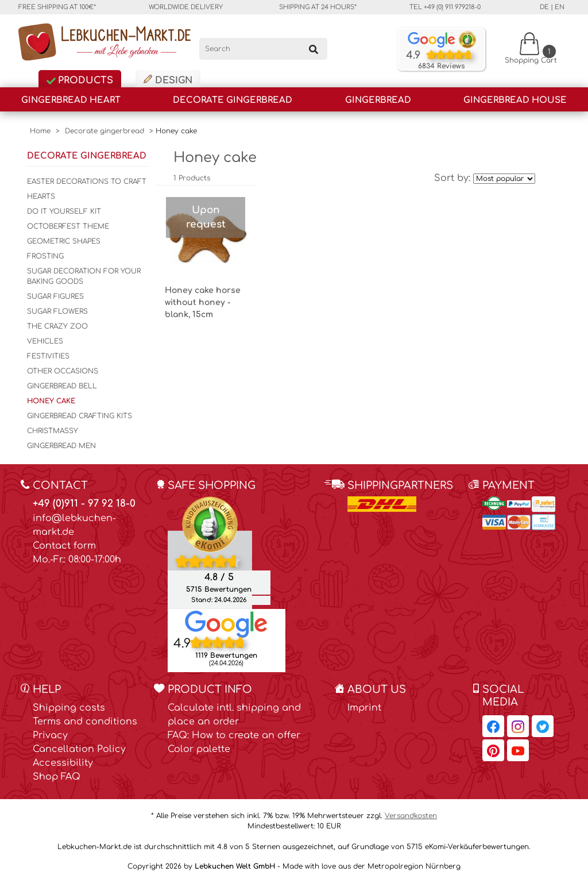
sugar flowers (57, 311)
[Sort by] (504, 179)
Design (168, 80)
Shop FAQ (57, 777)
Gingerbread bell (62, 386)
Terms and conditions (85, 722)
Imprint (364, 708)
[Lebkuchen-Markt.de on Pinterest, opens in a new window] (493, 750)
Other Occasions (63, 371)
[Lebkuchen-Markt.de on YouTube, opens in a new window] (518, 750)
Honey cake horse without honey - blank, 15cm (203, 302)
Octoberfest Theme (68, 226)
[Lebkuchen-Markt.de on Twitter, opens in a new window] (543, 726)
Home (40, 131)
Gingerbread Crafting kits (80, 416)
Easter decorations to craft (87, 182)
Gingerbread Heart (71, 100)
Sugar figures (55, 296)
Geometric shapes (64, 241)
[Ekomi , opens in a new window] (210, 552)
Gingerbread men (61, 446)
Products (80, 80)
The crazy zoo (57, 326)
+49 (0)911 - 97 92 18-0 (84, 504)
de (544, 7)
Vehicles (45, 341)
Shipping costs (69, 708)
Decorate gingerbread (233, 100)
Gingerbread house (515, 100)
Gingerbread (378, 100)
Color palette (199, 749)
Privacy (50, 735)
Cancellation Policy (79, 749)
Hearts (41, 196)
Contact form (64, 546)
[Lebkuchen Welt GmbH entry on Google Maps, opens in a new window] (226, 623)
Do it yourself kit (64, 211)
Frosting (45, 256)
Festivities (48, 356)
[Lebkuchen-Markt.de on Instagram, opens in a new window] (518, 726)
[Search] (263, 49)
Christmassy (53, 431)
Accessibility (63, 763)
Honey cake (51, 401)
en (560, 7)
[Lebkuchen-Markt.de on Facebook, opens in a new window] (493, 726)
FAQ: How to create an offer (234, 735)
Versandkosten (411, 816)
